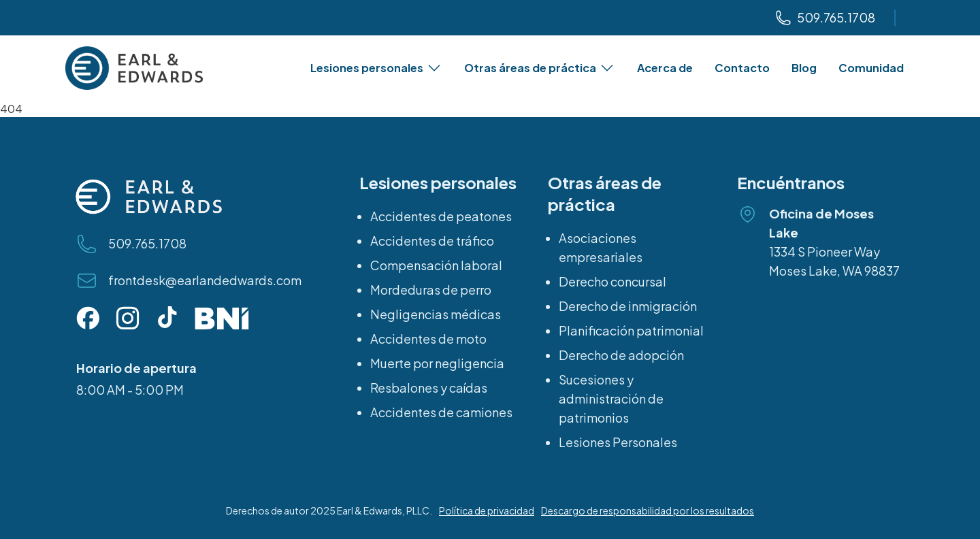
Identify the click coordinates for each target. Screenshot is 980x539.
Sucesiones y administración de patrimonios (611, 398)
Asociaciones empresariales (601, 247)
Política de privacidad (487, 510)
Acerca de (665, 68)
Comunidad (871, 68)
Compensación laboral (436, 265)
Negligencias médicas (436, 314)
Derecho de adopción (621, 355)
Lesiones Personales (618, 442)
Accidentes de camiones (441, 412)
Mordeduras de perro (431, 290)
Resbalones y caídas (429, 388)
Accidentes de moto (428, 339)
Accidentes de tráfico (432, 241)
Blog (804, 68)
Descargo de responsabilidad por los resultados (648, 510)
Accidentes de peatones (441, 216)
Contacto (742, 68)
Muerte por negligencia (437, 363)
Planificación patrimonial (631, 330)
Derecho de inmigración (628, 306)
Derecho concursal (612, 281)
